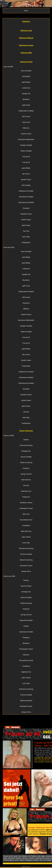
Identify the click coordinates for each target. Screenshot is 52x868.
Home (26, 11)
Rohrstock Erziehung (26, 548)
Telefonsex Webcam (26, 38)
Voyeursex (26, 303)
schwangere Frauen (26, 508)
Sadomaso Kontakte (26, 632)
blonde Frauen (26, 179)
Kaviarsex (26, 468)
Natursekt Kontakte (26, 620)
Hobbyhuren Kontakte (26, 191)
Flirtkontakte (26, 366)
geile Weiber (26, 82)
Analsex (26, 440)
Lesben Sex (26, 88)
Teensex (26, 412)
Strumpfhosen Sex (26, 520)
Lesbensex (26, 269)
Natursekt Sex (26, 480)
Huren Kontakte (26, 71)
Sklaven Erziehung (26, 560)
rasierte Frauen (26, 134)
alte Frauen (26, 174)
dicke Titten (26, 237)
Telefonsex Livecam (26, 45)
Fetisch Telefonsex (26, 431)
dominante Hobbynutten (26, 139)
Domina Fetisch (26, 586)
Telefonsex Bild (26, 53)
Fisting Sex (26, 497)
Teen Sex (26, 231)
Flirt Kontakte (26, 185)
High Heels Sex (26, 531)
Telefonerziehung (26, 603)
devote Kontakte (26, 457)
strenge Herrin (26, 571)
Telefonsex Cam (26, 30)
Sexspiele (26, 208)
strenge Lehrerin (26, 474)
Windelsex (26, 643)
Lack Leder (26, 543)
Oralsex (26, 626)
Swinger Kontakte (26, 145)
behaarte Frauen (26, 214)
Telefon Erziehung (26, 462)
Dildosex (26, 309)
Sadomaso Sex (26, 491)
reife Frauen (26, 116)
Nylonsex (26, 655)
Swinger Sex (26, 94)
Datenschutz (26, 867)
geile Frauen (26, 225)
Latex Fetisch (26, 537)
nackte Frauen (26, 220)
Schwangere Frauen (26, 649)
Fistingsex (26, 638)
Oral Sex (26, 485)
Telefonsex (26, 21)
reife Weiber (26, 76)
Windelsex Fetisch (26, 503)
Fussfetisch (26, 525)
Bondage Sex (26, 451)
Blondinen (26, 99)
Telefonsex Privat (26, 62)
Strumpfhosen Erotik (26, 660)
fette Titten (26, 418)
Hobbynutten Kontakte (26, 111)
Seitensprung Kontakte (26, 202)
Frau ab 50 (26, 162)
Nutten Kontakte (26, 151)
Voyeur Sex (26, 122)
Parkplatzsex (26, 242)
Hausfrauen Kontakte (26, 197)
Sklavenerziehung (26, 701)
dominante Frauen (26, 566)
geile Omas (26, 105)
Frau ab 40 (26, 157)
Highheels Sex (26, 672)
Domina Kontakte (26, 554)
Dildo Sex (26, 128)
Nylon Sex (26, 514)
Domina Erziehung (26, 445)
